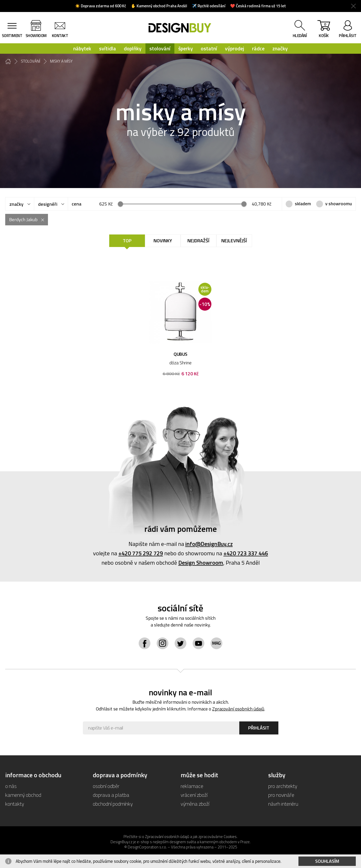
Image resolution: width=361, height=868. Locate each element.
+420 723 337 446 (246, 553)
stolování (160, 48)
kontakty (15, 804)
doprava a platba (111, 795)
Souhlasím (327, 861)
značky (280, 48)
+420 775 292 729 (141, 553)
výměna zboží (195, 804)
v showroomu (339, 204)
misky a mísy (61, 61)
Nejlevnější (234, 241)
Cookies (230, 837)
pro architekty (283, 786)
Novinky (163, 241)
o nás (11, 786)
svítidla (108, 48)
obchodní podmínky (113, 804)
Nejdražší (198, 241)
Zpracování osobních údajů (238, 709)
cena (77, 204)
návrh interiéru (283, 804)
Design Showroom (201, 563)
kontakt (60, 36)
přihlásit (348, 36)
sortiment (12, 36)
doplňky (133, 48)
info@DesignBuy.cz (209, 544)
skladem (303, 204)
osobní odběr (106, 786)
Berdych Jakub (23, 219)
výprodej (235, 48)
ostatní (209, 48)
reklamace (192, 786)
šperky (186, 48)
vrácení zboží (194, 795)
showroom (36, 36)
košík (324, 30)
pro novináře (281, 795)
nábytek (82, 48)
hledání (300, 36)
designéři (48, 204)
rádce (258, 48)
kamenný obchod (23, 795)
